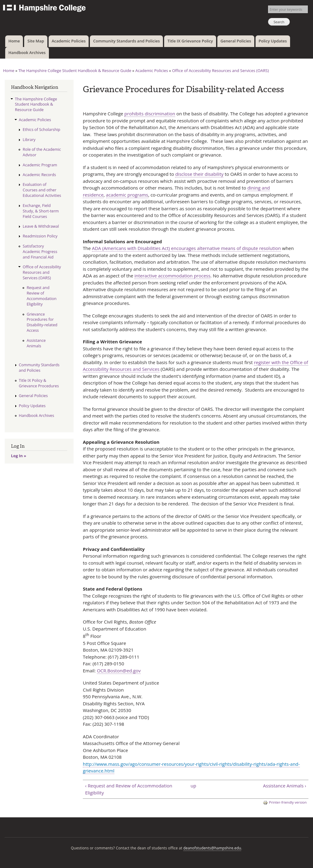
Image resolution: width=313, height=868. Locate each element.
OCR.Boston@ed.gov (119, 671)
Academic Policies (69, 41)
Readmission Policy (40, 236)
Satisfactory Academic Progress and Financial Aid (40, 251)
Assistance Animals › (285, 786)
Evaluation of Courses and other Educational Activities (42, 190)
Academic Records (39, 175)
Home (14, 41)
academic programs (127, 195)
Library (29, 139)
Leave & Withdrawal (41, 226)
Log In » (19, 456)
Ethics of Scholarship (41, 129)
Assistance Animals (36, 343)
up (193, 786)
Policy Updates (273, 41)
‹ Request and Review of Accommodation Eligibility (129, 789)
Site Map (36, 41)
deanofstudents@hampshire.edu (212, 848)
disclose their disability (199, 174)
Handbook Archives (27, 52)
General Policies (236, 41)
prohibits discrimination (150, 114)
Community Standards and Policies (127, 41)
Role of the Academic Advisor (42, 152)
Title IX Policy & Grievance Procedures (39, 383)
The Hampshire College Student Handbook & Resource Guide (75, 71)
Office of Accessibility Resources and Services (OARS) (221, 71)
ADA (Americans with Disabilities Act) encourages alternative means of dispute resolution (186, 248)
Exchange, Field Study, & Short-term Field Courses (41, 211)
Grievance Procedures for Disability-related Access (42, 322)
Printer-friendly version (285, 803)
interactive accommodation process (173, 276)
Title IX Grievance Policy (190, 41)
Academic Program (40, 165)
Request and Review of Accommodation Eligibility (42, 296)
